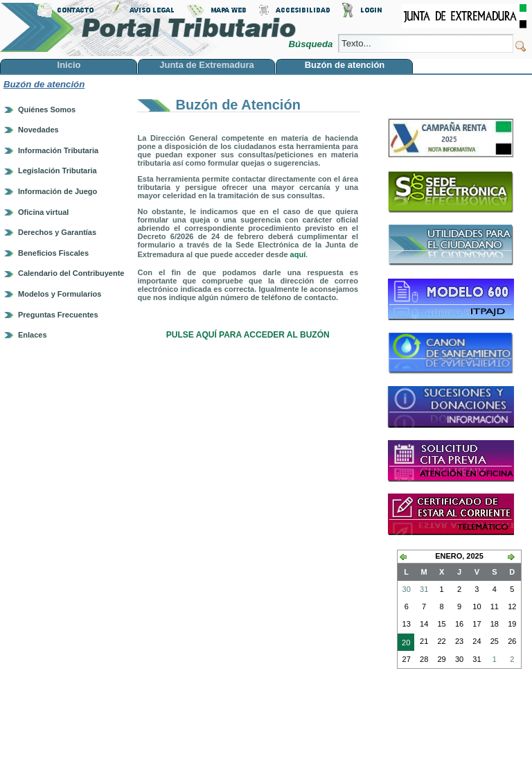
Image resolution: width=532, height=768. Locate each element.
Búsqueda (312, 44)
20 (404, 644)
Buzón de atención (44, 84)
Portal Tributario (148, 28)
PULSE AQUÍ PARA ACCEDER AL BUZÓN (248, 335)
